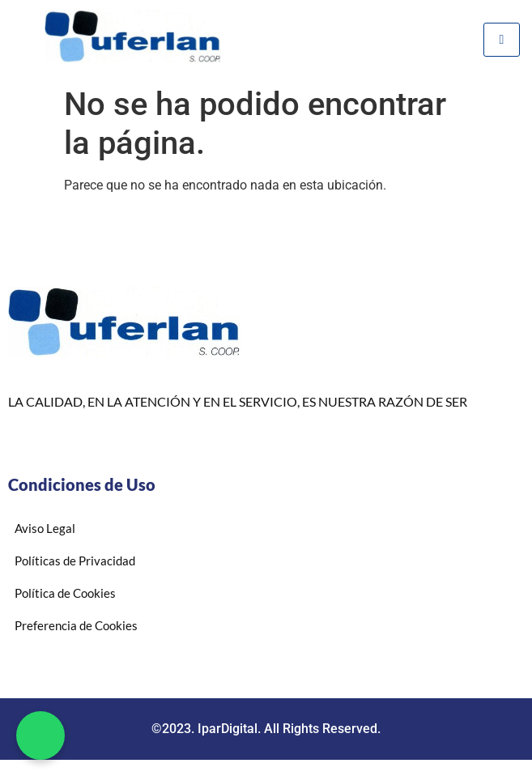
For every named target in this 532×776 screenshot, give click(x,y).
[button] (40, 735)
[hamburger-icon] (502, 40)
